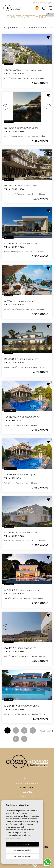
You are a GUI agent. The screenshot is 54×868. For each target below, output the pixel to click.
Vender (27, 792)
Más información (13, 838)
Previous (6, 49)
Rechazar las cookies (22, 856)
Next (48, 49)
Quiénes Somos (27, 783)
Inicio (27, 778)
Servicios (27, 796)
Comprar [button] (27, 787)
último (45, 731)
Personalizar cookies (22, 850)
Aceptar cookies (22, 844)
